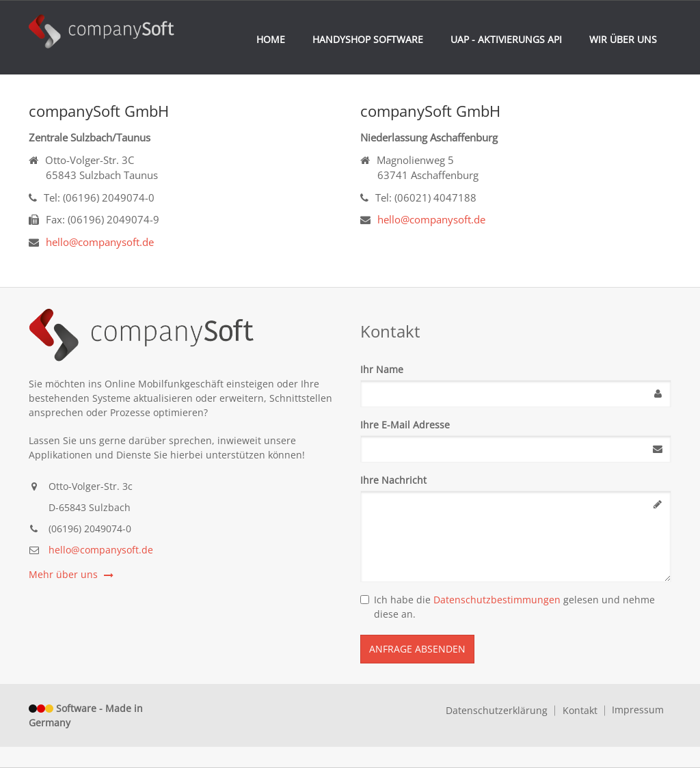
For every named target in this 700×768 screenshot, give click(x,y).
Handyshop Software (368, 39)
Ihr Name (382, 369)
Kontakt (580, 711)
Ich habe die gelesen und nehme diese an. (508, 607)
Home (271, 39)
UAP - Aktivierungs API (506, 39)
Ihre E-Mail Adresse (405, 425)
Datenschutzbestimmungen (497, 600)
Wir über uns (623, 39)
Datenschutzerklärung (497, 711)
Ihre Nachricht (393, 480)
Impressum (638, 710)
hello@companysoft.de (100, 242)
